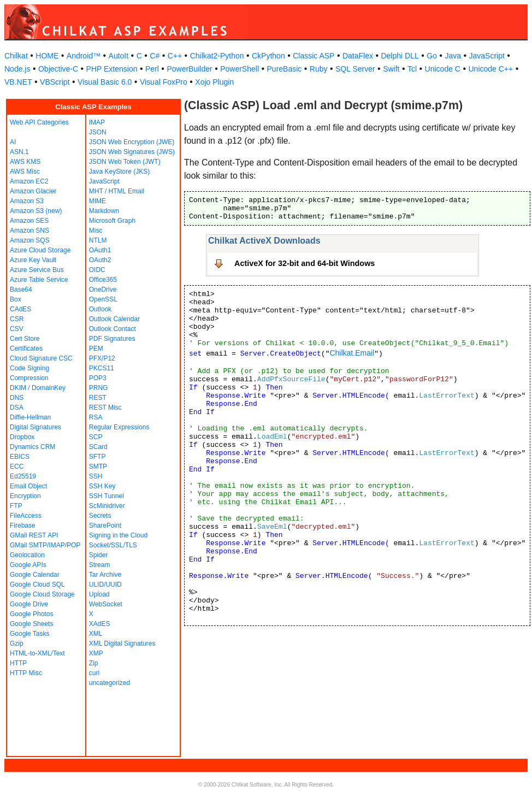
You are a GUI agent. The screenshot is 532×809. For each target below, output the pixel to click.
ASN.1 (19, 152)
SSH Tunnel (107, 496)
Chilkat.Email (352, 353)
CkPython (268, 56)
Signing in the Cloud (118, 535)
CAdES (20, 309)
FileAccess (26, 516)
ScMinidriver (107, 506)
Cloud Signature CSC (41, 358)
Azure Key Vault (33, 260)
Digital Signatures (36, 427)
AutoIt (119, 56)
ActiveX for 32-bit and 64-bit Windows (305, 263)
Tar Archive (105, 575)
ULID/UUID (105, 584)
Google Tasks (30, 634)
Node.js (17, 69)
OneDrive (103, 290)
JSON (98, 132)
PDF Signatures (112, 339)
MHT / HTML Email (117, 191)
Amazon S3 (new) (36, 211)
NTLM (98, 240)
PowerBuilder (189, 69)
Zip (94, 663)
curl (94, 673)
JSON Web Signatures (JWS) (132, 152)
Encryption (25, 496)
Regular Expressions (119, 427)
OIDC (97, 270)
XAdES (100, 624)
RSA (96, 417)
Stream (100, 565)
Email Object (28, 486)
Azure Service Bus (37, 270)
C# (155, 56)
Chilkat (16, 56)
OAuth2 (100, 260)
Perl (152, 69)
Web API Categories (39, 122)
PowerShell (240, 69)
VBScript (55, 82)
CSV (17, 329)
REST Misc (105, 408)
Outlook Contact (113, 329)
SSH (96, 476)
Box (16, 299)
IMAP (97, 122)
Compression (29, 378)
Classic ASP (314, 56)
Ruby (319, 69)
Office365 (103, 280)
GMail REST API (34, 535)
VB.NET (18, 82)
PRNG (99, 388)
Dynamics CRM (32, 447)
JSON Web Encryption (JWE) (132, 142)
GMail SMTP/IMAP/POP (45, 545)
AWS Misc (25, 172)
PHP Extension (112, 69)
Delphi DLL (400, 56)
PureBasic (285, 69)
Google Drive (29, 604)
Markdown (104, 211)
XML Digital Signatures (122, 643)
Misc (96, 231)
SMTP (98, 466)
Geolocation (27, 555)
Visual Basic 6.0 (105, 82)
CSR (17, 319)
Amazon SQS (30, 240)
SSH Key (102, 486)
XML (96, 634)
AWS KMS (25, 162)
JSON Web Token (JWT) (125, 162)
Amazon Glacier (33, 191)
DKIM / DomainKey (38, 388)
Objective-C (58, 69)
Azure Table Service (39, 280)
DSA (17, 408)
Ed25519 (23, 476)
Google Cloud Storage (42, 594)
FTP (16, 506)
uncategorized (110, 683)
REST (98, 398)
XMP (96, 653)
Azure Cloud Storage (40, 250)
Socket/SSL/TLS (113, 545)
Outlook (100, 309)
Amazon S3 (27, 201)
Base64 (21, 290)
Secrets (100, 516)
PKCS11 (102, 368)
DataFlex (358, 56)
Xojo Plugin (214, 82)
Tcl (412, 69)
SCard (98, 447)
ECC (17, 466)
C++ (175, 56)
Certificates (26, 349)
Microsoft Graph (112, 221)
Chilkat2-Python (217, 56)
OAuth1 (100, 250)
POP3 (98, 378)
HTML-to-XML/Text (37, 653)
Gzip (17, 643)
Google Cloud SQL (37, 584)
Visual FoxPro (164, 82)
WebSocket (106, 604)
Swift (391, 69)
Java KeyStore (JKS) (119, 172)
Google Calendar (35, 575)
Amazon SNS (29, 231)
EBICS (20, 457)
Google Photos (31, 614)
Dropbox (22, 437)
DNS (17, 398)
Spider (99, 555)
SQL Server (355, 69)
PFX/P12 (102, 358)
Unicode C (443, 69)
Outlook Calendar (114, 319)
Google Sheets (31, 624)
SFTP (97, 457)
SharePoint (105, 525)
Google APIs (28, 565)
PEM (96, 349)
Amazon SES (29, 221)
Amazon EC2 (29, 181)
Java (453, 56)
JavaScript (487, 56)
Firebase (23, 525)
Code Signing (29, 368)
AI (13, 142)
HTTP (18, 663)
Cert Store (25, 339)
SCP (96, 437)
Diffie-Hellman (30, 417)
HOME (47, 56)
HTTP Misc (26, 673)
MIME (97, 201)
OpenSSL (103, 299)
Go (432, 56)
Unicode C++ (490, 69)
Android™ (84, 56)
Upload (99, 594)
